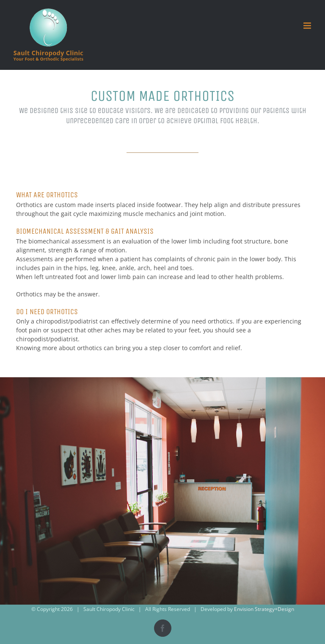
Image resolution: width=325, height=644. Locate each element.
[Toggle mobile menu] (308, 26)
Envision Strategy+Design (264, 609)
